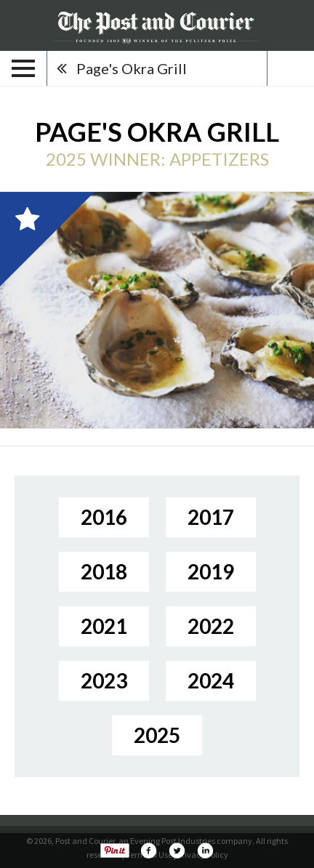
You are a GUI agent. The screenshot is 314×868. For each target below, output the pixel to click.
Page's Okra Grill (132, 68)
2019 (211, 571)
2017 (211, 517)
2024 (211, 680)
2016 (104, 517)
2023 (104, 680)
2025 (157, 735)
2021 (104, 626)
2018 (104, 571)
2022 (211, 626)
